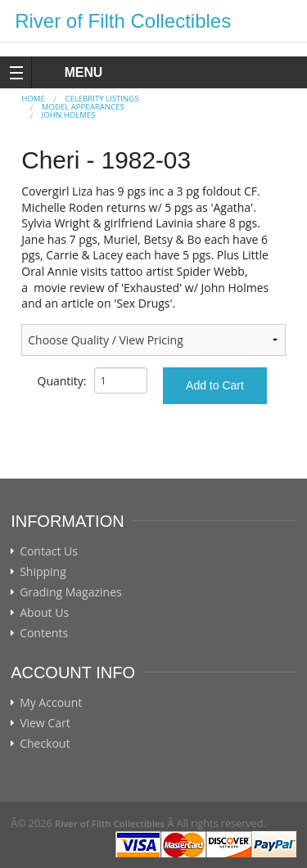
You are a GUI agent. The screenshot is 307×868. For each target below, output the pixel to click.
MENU (68, 72)
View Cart (45, 723)
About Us (44, 613)
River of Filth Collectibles (123, 21)
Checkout (45, 744)
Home (33, 99)
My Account (51, 703)
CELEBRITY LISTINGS (102, 99)
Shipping (43, 572)
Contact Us (49, 551)
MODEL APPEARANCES (83, 107)
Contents (44, 633)
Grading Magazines (71, 592)
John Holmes (69, 115)
